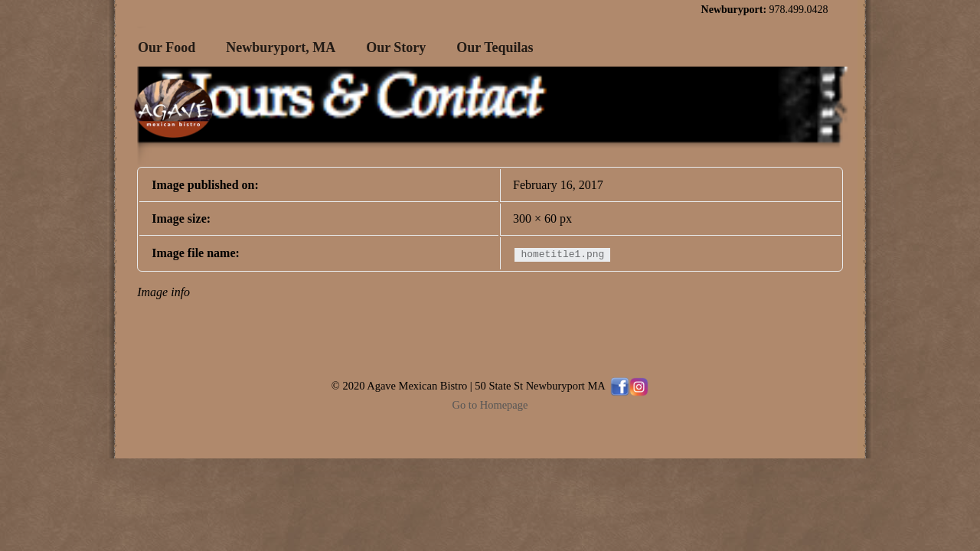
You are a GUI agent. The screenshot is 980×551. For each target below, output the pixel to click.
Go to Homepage (490, 405)
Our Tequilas (495, 47)
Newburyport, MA (281, 47)
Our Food (167, 47)
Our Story (396, 47)
